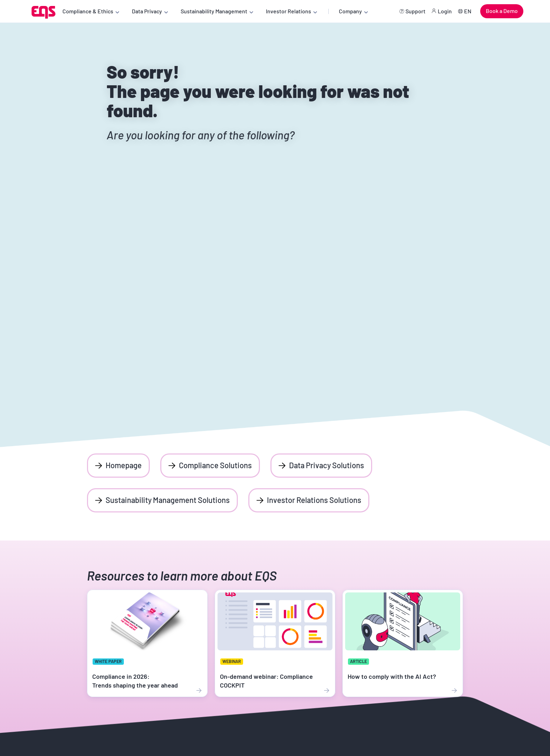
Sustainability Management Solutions (168, 500)
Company (350, 11)
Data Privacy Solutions (327, 465)
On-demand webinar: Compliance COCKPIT (266, 681)
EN (468, 11)
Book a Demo (502, 11)
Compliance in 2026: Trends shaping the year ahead (135, 681)
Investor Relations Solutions (314, 500)
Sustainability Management (214, 11)
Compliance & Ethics (88, 11)
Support (415, 11)
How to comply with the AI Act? (392, 676)
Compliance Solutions (215, 465)
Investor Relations (289, 11)
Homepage (124, 465)
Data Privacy (147, 11)
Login (445, 11)
